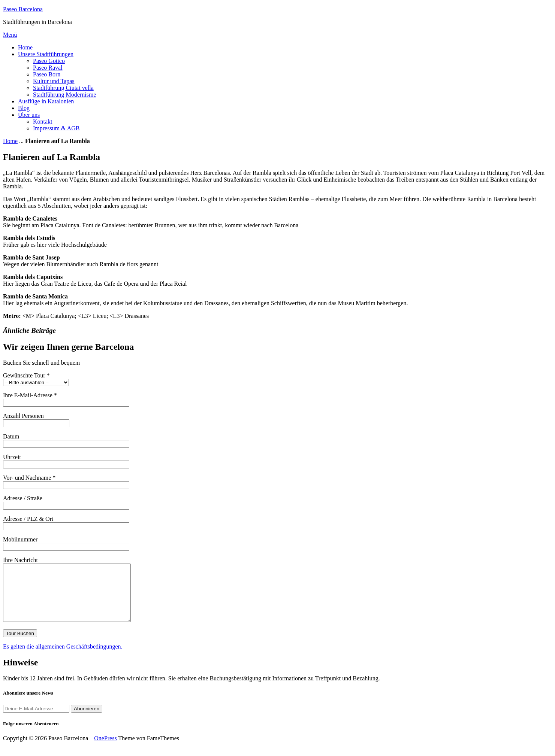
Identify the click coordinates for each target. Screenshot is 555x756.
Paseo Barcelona (23, 9)
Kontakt (43, 122)
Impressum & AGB (56, 128)
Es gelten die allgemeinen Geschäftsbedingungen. (63, 658)
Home (25, 47)
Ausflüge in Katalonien (46, 101)
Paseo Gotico (49, 61)
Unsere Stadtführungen (46, 54)
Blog (24, 108)
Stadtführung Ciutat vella (63, 88)
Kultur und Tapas (54, 81)
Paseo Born (47, 74)
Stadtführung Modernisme (64, 95)
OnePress (105, 749)
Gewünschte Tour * (36, 379)
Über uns (29, 115)
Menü (10, 35)
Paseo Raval (48, 68)
